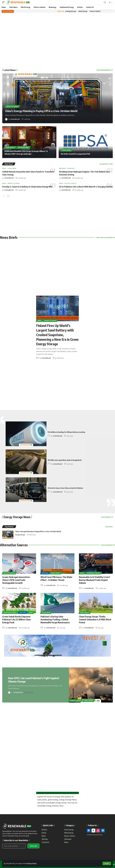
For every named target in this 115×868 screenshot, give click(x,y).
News (4, 168)
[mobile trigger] (4, 2)
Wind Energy (83, 11)
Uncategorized (9, 573)
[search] (105, 2)
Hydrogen (71, 168)
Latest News (10, 70)
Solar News (66, 150)
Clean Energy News (104, 70)
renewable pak (15, 119)
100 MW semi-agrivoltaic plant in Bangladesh (65, 460)
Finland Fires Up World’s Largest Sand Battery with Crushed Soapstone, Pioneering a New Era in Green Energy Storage (57, 335)
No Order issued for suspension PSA (75, 154)
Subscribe (33, 846)
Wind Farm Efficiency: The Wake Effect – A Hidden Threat (56, 578)
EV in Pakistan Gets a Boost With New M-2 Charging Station (86, 187)
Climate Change (75, 701)
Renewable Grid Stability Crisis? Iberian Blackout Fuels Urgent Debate (94, 580)
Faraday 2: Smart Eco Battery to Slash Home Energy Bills (27, 187)
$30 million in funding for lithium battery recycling (66, 432)
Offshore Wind (23, 147)
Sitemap (45, 839)
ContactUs (45, 842)
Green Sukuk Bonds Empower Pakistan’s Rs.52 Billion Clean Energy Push (16, 619)
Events (44, 833)
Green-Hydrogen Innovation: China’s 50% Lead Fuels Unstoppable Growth (16, 580)
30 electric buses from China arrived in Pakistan (65, 488)
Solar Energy (69, 830)
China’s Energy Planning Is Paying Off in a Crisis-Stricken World (41, 111)
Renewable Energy (94, 573)
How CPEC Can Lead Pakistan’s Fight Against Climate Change (34, 680)
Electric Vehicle (95, 11)
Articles (62, 168)
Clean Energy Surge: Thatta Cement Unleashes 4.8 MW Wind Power (95, 619)
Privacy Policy (32, 863)
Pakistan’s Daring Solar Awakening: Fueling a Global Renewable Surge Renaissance (55, 619)
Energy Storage (71, 11)
